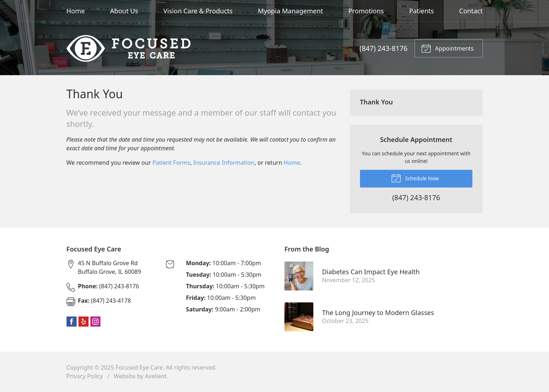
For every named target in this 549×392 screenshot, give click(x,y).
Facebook (72, 322)
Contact (471, 11)
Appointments (447, 48)
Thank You (376, 102)
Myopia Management (290, 11)
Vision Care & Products (198, 11)
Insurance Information (224, 163)
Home (76, 11)
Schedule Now (415, 178)
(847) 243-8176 (383, 48)
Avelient (156, 376)
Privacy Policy (85, 376)
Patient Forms (171, 163)
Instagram (95, 322)
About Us (124, 11)
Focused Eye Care (139, 367)
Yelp (83, 322)
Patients (422, 11)
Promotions (366, 11)
